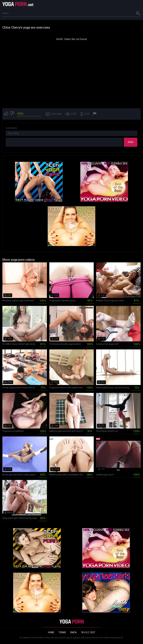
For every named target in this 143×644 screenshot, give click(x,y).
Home (51, 632)
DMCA (73, 632)
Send (131, 142)
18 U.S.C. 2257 (88, 632)
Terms (62, 632)
